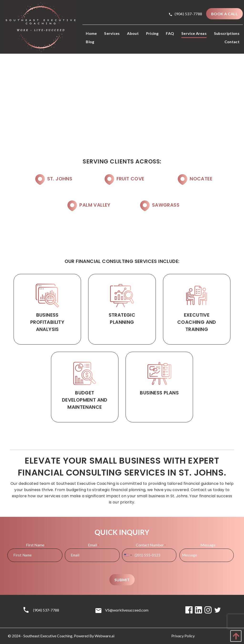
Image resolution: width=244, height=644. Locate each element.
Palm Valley (95, 205)
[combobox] (128, 555)
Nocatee (201, 179)
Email (93, 545)
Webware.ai (104, 636)
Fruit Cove (130, 179)
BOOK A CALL (224, 14)
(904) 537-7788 (186, 14)
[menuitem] (91, 34)
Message (208, 545)
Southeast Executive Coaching (48, 636)
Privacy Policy (183, 636)
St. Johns (60, 179)
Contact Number (151, 545)
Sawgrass (166, 205)
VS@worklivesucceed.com (127, 610)
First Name (36, 545)
